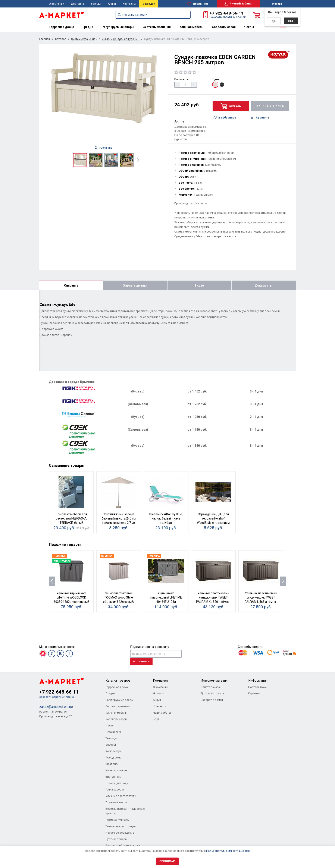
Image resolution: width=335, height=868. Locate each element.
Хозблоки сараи (224, 27)
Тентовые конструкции (121, 826)
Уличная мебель (191, 27)
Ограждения (114, 732)
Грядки (88, 27)
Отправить (141, 662)
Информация (258, 681)
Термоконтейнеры (118, 820)
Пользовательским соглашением (228, 851)
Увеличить (103, 148)
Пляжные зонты (116, 802)
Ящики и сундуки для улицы (120, 39)
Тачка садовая (115, 790)
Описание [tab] (71, 285)
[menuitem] (61, 27)
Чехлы (249, 27)
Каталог (60, 39)
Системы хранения (157, 27)
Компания (160, 681)
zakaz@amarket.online (56, 707)
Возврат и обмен (212, 700)
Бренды (96, 4)
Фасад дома (113, 757)
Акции (112, 4)
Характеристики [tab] (135, 285)
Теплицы (111, 738)
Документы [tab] (264, 285)
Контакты (129, 4)
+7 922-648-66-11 (226, 13)
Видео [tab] (199, 285)
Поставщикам (257, 687)
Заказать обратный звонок (228, 17)
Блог (156, 719)
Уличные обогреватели (121, 796)
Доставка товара (212, 693)
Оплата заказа (210, 687)
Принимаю (167, 861)
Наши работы (162, 713)
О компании (57, 4)
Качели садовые (116, 770)
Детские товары (116, 839)
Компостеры (114, 751)
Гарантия (254, 693)
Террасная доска (61, 27)
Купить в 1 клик (270, 106)
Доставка (77, 4)
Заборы (111, 745)
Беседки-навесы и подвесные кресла (125, 811)
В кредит (149, 4)
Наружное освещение (120, 833)
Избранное (198, 4)
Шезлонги (112, 764)
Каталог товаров (118, 681)
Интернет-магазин (214, 681)
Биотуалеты (114, 777)
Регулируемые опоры (118, 27)
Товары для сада (117, 783)
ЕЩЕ (283, 27)
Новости (159, 693)
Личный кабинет (239, 4)
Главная (45, 39)
